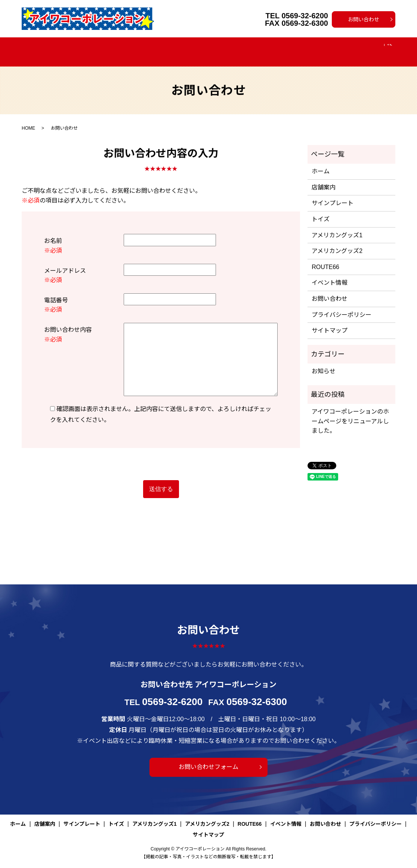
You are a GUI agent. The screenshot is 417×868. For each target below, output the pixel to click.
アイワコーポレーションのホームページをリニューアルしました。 (350, 412)
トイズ (163, 47)
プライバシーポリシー (342, 306)
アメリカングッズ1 (202, 47)
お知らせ (324, 362)
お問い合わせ (364, 19)
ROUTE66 (299, 47)
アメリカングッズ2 (256, 47)
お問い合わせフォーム (208, 758)
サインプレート (127, 47)
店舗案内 (89, 47)
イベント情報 (337, 47)
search (363, 48)
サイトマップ (330, 322)
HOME (28, 119)
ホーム (61, 47)
